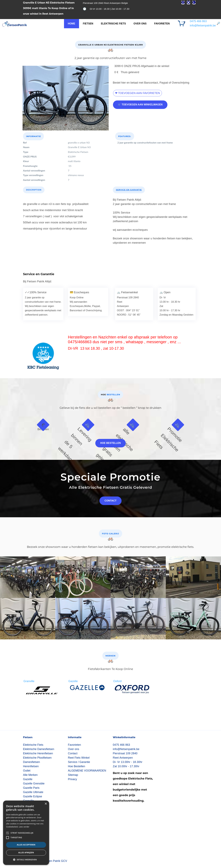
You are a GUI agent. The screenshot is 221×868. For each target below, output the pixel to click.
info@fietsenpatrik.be (203, 26)
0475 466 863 (198, 21)
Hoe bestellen (110, 443)
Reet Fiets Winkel (79, 758)
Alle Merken (30, 775)
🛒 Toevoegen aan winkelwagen (140, 105)
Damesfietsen (31, 762)
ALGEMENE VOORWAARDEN (87, 771)
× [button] (46, 804)
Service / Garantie (79, 762)
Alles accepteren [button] (26, 845)
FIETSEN (88, 24)
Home (72, 24)
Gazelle (28, 779)
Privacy (73, 779)
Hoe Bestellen (77, 766)
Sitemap (73, 775)
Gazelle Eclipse (33, 796)
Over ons (140, 24)
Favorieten (162, 24)
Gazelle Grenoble (34, 784)
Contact (73, 753)
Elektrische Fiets (113, 24)
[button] (26, 860)
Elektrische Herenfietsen (38, 753)
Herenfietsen (31, 766)
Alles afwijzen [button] (26, 853)
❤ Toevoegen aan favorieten (138, 93)
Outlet (27, 771)
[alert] (26, 833)
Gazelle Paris (31, 788)
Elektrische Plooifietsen (37, 758)
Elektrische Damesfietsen (39, 749)
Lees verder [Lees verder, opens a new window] (24, 827)
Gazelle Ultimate (33, 792)
